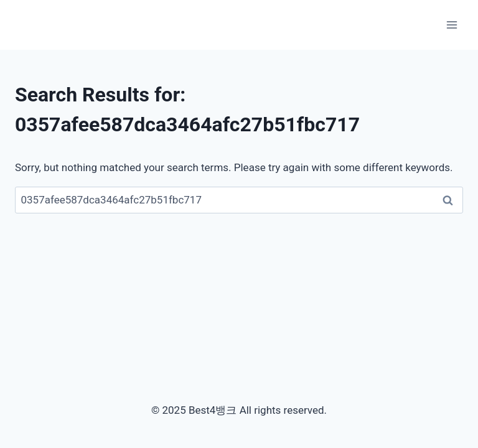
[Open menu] (452, 25)
